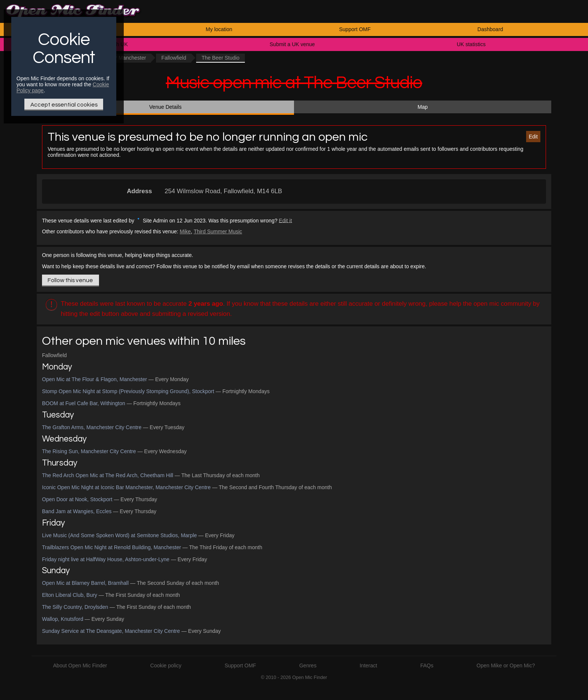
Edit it (286, 220)
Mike (185, 231)
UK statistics (471, 44)
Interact (368, 665)
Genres (308, 665)
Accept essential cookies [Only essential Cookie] (64, 105)
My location (219, 29)
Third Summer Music (218, 231)
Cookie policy (166, 665)
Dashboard (490, 29)
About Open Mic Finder (80, 665)
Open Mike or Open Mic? (506, 665)
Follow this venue (70, 280)
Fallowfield (174, 58)
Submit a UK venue (292, 44)
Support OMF (355, 29)
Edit (533, 137)
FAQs (427, 665)
